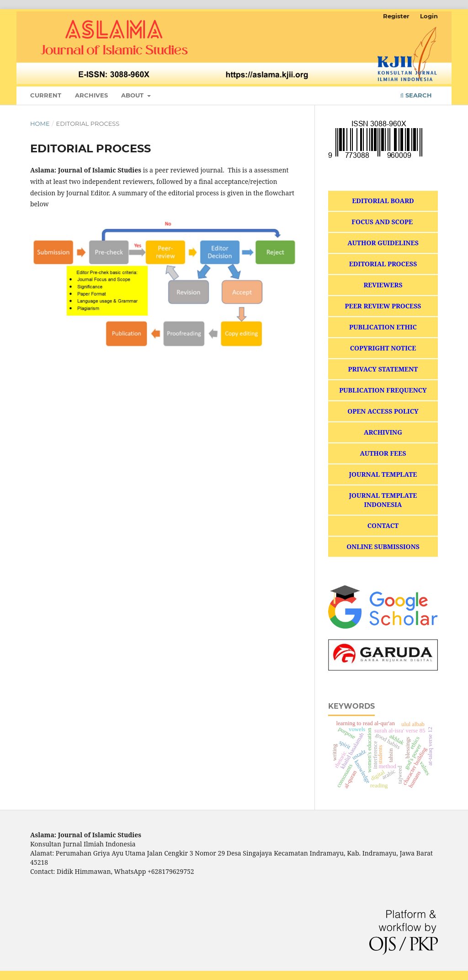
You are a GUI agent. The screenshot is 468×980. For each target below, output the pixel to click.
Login (429, 16)
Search (416, 95)
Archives (91, 95)
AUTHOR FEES (383, 453)
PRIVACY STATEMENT (383, 369)
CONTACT (383, 525)
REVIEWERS (383, 285)
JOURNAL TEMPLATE (383, 474)
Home (40, 124)
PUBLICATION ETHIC (383, 327)
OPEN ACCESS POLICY (383, 411)
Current (46, 95)
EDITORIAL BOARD (383, 201)
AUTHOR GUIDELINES (383, 243)
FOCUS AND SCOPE (383, 222)
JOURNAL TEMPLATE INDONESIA (383, 500)
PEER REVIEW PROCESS (383, 306)
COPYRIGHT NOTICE (383, 348)
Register (396, 16)
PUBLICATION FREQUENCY (383, 390)
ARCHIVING (383, 432)
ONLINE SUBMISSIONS (383, 547)
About (133, 95)
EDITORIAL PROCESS (383, 264)
